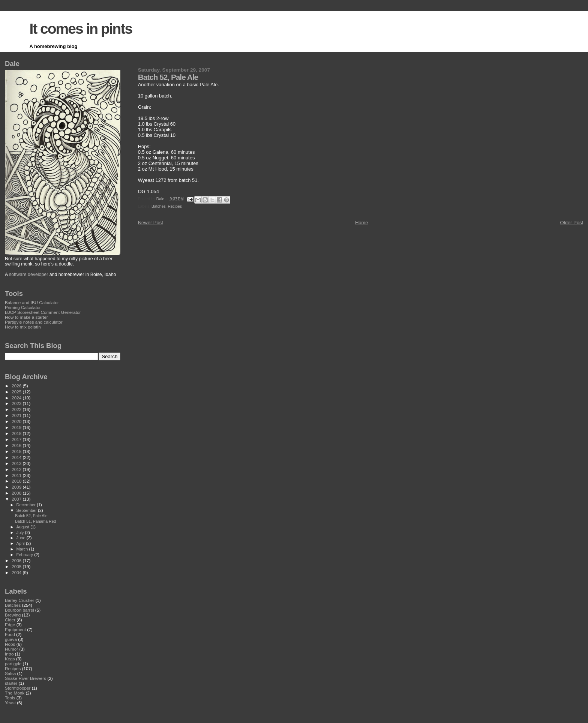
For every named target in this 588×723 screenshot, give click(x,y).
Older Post (572, 223)
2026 (17, 386)
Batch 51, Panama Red (35, 521)
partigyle (13, 664)
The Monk (15, 693)
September (27, 510)
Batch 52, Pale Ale (31, 516)
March (23, 549)
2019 (17, 427)
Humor (11, 649)
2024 (17, 398)
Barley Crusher (19, 600)
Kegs (10, 659)
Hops (10, 644)
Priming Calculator (23, 307)
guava (11, 639)
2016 (17, 445)
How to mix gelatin (23, 327)
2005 (17, 566)
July (21, 532)
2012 (17, 469)
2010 (17, 481)
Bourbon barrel (19, 610)
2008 (17, 493)
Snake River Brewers (25, 678)
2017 (17, 439)
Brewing (13, 615)
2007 (17, 499)
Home (362, 223)
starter (11, 683)
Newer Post (151, 223)
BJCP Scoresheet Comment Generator (43, 312)
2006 (17, 560)
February (25, 555)
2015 (17, 451)
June (22, 538)
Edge (10, 625)
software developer (28, 274)
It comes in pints (81, 29)
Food (10, 634)
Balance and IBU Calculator (32, 302)
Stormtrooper (18, 688)
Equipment (15, 629)
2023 (17, 403)
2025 (17, 392)
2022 (17, 409)
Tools (10, 698)
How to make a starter (26, 317)
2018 (17, 433)
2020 (17, 421)
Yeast (10, 703)
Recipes (175, 206)
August (24, 527)
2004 (17, 572)
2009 (17, 487)
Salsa (10, 673)
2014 (17, 457)
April (21, 543)
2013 (17, 463)
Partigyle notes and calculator (34, 322)
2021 (17, 415)
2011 (17, 475)
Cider (10, 620)
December (27, 505)
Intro (9, 654)
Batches (159, 206)
